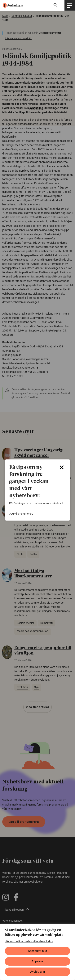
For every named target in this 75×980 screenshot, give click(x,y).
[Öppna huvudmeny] (70, 5)
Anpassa (37, 961)
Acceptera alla (37, 951)
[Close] (62, 467)
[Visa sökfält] (56, 5)
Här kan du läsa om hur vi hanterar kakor (29, 941)
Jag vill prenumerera (21, 514)
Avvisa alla (38, 972)
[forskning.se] (12, 5)
